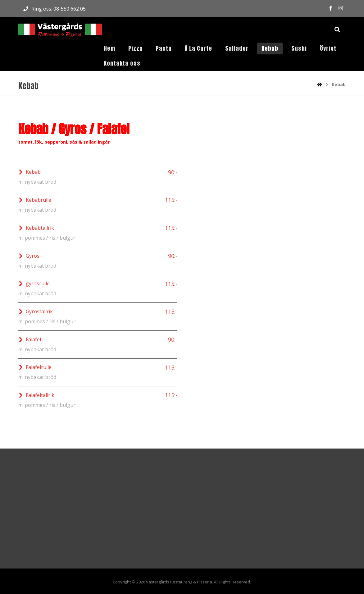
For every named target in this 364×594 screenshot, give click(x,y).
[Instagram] (341, 8)
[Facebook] (331, 8)
